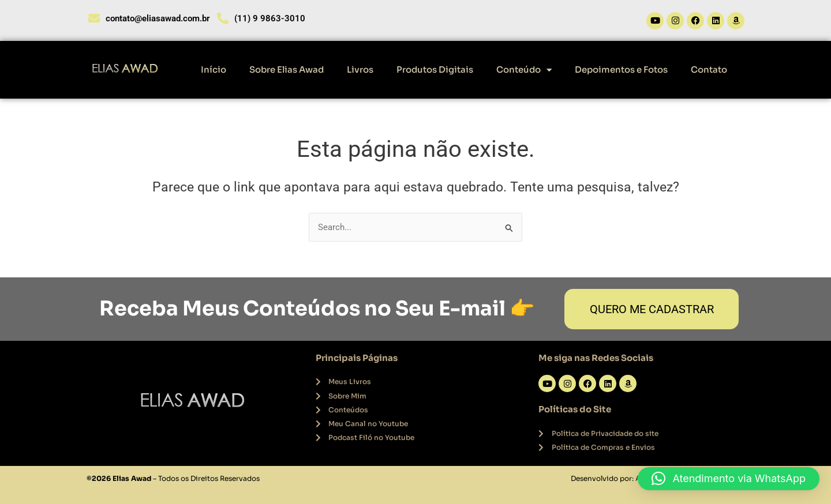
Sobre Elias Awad (287, 69)
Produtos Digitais (435, 69)
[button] (729, 479)
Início (214, 69)
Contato (709, 69)
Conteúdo (524, 70)
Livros (360, 69)
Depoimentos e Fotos (621, 69)
